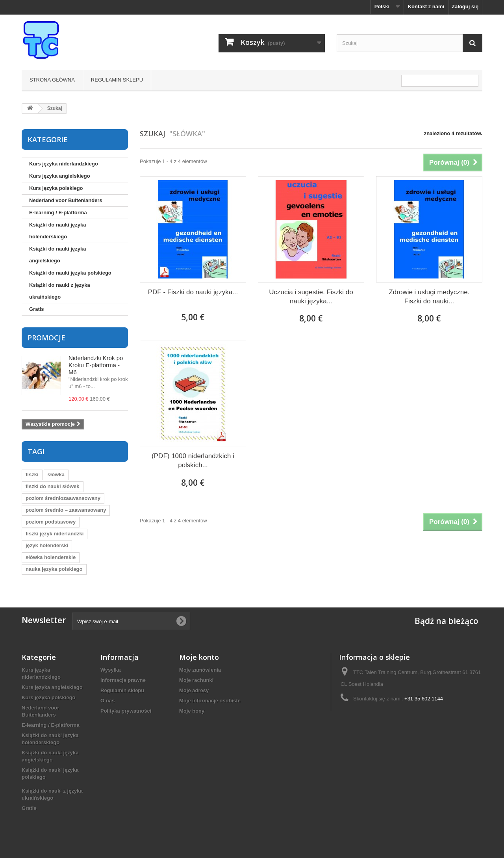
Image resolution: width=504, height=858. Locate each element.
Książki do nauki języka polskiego (70, 273)
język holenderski (47, 545)
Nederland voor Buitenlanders (66, 200)
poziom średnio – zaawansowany (66, 510)
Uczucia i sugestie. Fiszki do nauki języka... (311, 297)
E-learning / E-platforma (58, 213)
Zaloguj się (465, 6)
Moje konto (199, 657)
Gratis (37, 309)
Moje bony (192, 711)
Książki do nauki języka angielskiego (58, 255)
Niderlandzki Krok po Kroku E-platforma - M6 (96, 365)
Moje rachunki (196, 680)
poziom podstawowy (51, 522)
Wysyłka (111, 670)
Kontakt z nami (426, 6)
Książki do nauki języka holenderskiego (58, 231)
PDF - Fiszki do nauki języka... (193, 292)
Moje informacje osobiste (210, 701)
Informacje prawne (123, 680)
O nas (107, 701)
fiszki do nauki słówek (53, 486)
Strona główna (52, 80)
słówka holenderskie (51, 557)
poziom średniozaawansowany (63, 498)
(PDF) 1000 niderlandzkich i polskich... (193, 461)
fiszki (32, 474)
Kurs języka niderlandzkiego (64, 164)
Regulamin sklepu (117, 80)
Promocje (46, 338)
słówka (56, 474)
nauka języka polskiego (54, 569)
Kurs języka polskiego (56, 188)
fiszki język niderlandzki (55, 534)
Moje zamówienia (200, 670)
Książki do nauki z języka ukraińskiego (60, 291)
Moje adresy (194, 690)
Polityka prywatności (126, 711)
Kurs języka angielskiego (60, 176)
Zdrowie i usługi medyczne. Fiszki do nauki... (429, 297)
